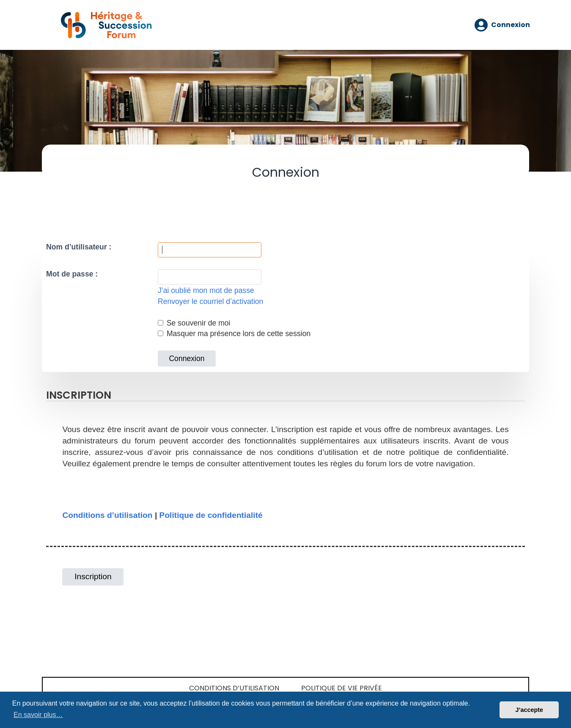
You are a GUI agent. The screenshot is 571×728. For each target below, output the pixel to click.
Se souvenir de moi (194, 323)
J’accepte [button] (529, 710)
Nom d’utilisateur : (79, 247)
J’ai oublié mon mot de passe (206, 290)
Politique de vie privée (342, 688)
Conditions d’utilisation (107, 515)
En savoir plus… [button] (38, 715)
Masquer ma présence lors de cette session (234, 334)
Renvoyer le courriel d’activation (210, 301)
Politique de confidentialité (211, 515)
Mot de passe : (72, 274)
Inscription (93, 576)
